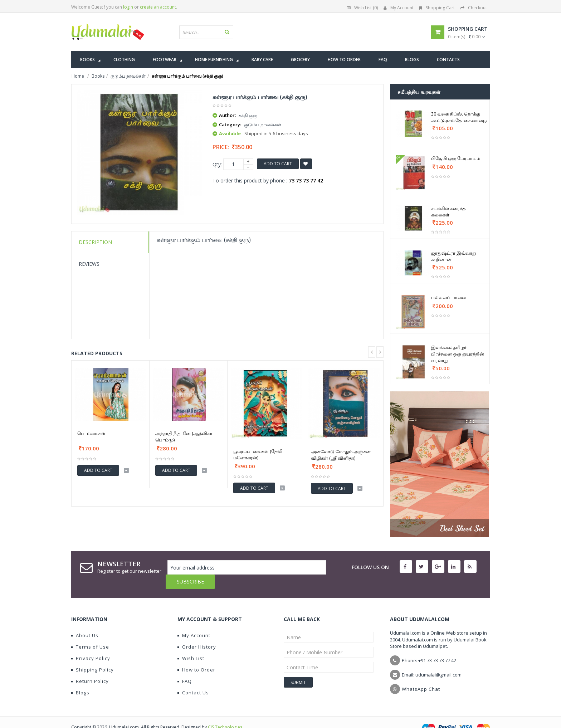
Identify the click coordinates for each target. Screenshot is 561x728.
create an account (158, 7)
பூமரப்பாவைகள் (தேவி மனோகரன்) (258, 454)
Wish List (191, 644)
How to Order (196, 655)
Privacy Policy (91, 644)
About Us (85, 621)
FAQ (185, 667)
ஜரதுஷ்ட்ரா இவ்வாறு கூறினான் (454, 256)
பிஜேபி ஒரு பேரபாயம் (456, 158)
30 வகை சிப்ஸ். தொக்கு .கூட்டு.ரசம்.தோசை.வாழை (459, 117)
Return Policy (90, 667)
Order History (197, 632)
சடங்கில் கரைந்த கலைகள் (448, 211)
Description (95, 242)
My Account (399, 8)
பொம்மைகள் (91, 433)
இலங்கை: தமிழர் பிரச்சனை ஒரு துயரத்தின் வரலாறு (458, 354)
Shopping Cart (437, 8)
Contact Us (193, 678)
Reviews (89, 264)
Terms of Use (90, 632)
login (128, 7)
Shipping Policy (92, 655)
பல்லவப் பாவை (449, 297)
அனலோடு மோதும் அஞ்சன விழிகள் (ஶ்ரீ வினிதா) (341, 455)
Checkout (474, 8)
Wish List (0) (362, 8)
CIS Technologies (225, 713)
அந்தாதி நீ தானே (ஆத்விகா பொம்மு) (184, 436)
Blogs (80, 678)
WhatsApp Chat (421, 675)
